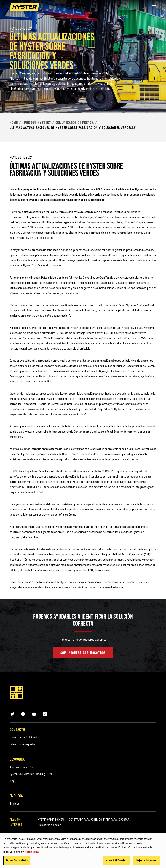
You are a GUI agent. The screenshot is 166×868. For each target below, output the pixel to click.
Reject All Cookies (146, 860)
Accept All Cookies (116, 860)
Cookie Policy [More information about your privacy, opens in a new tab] (32, 852)
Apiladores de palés (49, 825)
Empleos (14, 804)
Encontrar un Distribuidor (25, 737)
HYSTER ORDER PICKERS (51, 820)
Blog (12, 781)
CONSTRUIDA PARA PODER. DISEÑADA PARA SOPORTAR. (99, 820)
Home (14, 122)
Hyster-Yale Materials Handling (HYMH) (32, 774)
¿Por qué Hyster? (37, 122)
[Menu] (154, 7)
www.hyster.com (115, 587)
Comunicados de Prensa (75, 122)
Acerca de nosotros (21, 767)
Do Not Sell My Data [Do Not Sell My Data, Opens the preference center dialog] (17, 860)
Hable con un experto (22, 744)
